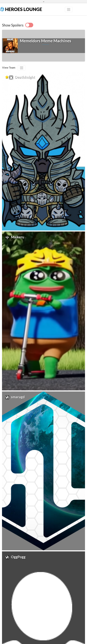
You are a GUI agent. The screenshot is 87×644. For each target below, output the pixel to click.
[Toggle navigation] (69, 10)
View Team (9, 67)
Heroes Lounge (21, 9)
